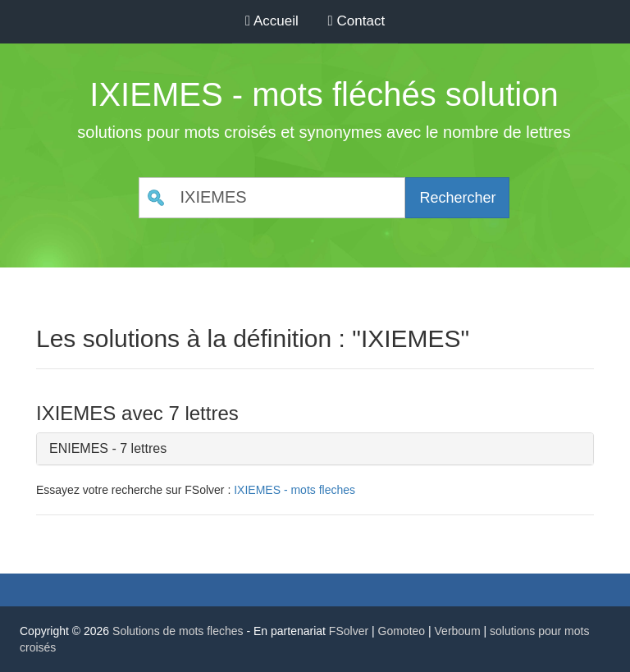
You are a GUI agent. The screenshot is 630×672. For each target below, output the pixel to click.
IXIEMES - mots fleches (294, 490)
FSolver (349, 631)
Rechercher (457, 198)
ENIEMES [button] (79, 448)
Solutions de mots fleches (178, 631)
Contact (357, 21)
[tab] (315, 449)
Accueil (272, 21)
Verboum (458, 631)
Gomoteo (402, 631)
